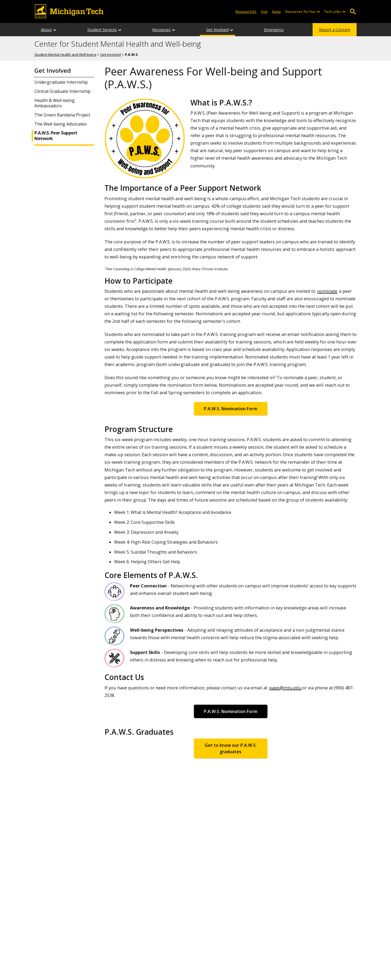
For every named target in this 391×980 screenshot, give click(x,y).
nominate (327, 291)
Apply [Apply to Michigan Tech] (276, 12)
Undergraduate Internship (61, 82)
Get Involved (217, 30)
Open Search (353, 12)
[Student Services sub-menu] (120, 30)
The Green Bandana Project (62, 115)
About (46, 30)
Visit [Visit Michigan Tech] (264, 12)
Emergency (274, 30)
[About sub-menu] (55, 30)
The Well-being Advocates (61, 124)
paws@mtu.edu (285, 688)
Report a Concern (335, 30)
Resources (161, 30)
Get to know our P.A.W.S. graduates (231, 748)
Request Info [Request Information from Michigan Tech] (246, 12)
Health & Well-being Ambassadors (55, 103)
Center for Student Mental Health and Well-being (118, 44)
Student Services (102, 30)
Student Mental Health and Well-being (65, 54)
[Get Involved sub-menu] (232, 30)
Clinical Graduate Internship (62, 91)
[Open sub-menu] (318, 12)
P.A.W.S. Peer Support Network (56, 136)
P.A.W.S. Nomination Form (231, 409)
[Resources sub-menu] (174, 30)
